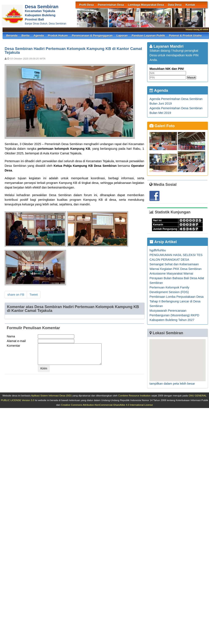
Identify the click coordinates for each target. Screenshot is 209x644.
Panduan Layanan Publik (148, 36)
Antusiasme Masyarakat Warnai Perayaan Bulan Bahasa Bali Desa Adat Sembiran (177, 278)
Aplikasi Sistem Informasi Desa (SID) (51, 395)
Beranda (12, 36)
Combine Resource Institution (134, 395)
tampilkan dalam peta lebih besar (172, 384)
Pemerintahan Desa (111, 5)
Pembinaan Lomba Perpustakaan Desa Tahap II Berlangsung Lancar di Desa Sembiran (176, 301)
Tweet (34, 295)
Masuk (191, 77)
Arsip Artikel (163, 242)
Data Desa (175, 5)
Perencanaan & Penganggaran (92, 36)
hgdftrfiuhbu (158, 250)
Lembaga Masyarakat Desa (146, 5)
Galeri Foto (162, 126)
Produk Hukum (58, 36)
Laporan (122, 36)
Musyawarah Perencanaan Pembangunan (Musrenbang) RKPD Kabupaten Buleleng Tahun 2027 (174, 315)
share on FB (16, 295)
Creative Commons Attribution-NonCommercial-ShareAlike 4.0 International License (107, 405)
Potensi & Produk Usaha (185, 36)
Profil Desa (87, 5)
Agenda (39, 36)
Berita (26, 36)
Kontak (190, 5)
